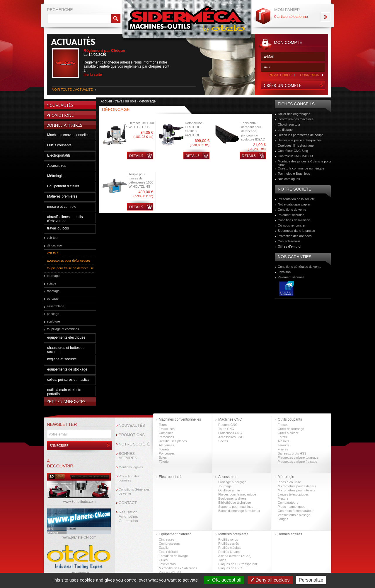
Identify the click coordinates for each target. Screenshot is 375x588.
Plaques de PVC (230, 568)
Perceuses (166, 437)
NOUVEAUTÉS (132, 425)
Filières (283, 449)
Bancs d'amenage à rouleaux (239, 511)
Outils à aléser (288, 433)
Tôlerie (164, 462)
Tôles (222, 560)
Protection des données (295, 236)
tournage (53, 276)
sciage (52, 283)
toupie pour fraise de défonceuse (70, 268)
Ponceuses (167, 453)
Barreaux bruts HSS (292, 453)
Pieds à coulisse (289, 482)
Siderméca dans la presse (296, 231)
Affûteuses (166, 445)
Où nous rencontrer (292, 225)
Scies (163, 457)
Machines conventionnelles (68, 135)
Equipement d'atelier (63, 186)
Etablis (164, 548)
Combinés (166, 433)
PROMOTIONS (132, 435)
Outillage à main (230, 490)
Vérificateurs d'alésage (294, 515)
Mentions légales (131, 467)
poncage (53, 314)
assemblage (56, 306)
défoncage (54, 245)
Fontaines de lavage (173, 556)
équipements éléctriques (66, 337)
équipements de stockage (67, 369)
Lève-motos (167, 564)
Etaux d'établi (168, 552)
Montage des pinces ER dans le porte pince (305, 163)
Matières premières (62, 196)
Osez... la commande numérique (301, 168)
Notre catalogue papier (294, 204)
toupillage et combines (63, 329)
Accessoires (57, 166)
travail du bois (58, 228)
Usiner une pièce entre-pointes (300, 140)
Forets (282, 437)
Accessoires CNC (231, 437)
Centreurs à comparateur (296, 511)
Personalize (311, 580)
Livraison (284, 272)
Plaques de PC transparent (238, 564)
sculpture (53, 321)
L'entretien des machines (296, 119)
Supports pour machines (236, 507)
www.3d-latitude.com (80, 502)
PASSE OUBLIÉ (280, 75)
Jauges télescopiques (293, 494)
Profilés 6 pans (229, 552)
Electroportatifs (59, 155)
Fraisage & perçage (232, 482)
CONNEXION (310, 75)
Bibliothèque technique (235, 503)
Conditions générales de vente (300, 267)
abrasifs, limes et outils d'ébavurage (65, 219)
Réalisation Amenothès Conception (128, 516)
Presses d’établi (170, 572)
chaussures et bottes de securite (66, 350)
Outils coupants (59, 145)
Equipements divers (232, 498)
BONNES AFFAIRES (128, 456)
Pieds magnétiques (292, 507)
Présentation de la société (296, 199)
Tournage (225, 486)
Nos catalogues (289, 179)
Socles (223, 441)
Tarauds (283, 445)
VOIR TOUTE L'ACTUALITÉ (73, 90)
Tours (163, 425)
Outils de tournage (291, 429)
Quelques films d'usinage (296, 145)
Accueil (106, 101)
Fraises (283, 425)
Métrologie (55, 176)
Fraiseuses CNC (230, 433)
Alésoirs (283, 441)
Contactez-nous (289, 241)
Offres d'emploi (289, 246)
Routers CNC (228, 425)
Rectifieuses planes (173, 441)
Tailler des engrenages (294, 114)
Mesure (283, 498)
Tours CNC (226, 429)
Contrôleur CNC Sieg (293, 151)
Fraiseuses (167, 429)
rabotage (53, 291)
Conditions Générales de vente (134, 491)
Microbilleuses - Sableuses (178, 568)
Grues (163, 560)
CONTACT (128, 503)
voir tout (53, 238)
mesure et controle (62, 207)
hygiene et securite (62, 359)
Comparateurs (288, 503)
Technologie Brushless (294, 174)
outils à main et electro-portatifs (65, 392)
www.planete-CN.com (79, 537)
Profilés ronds (228, 539)
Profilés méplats (230, 548)
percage (53, 299)
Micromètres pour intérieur (296, 490)
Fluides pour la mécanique (237, 494)
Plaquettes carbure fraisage (298, 462)
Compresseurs (169, 544)
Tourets (164, 449)
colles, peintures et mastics (68, 380)
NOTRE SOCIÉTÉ (134, 444)
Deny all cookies (270, 580)
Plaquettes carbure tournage (298, 457)
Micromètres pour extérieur (297, 486)
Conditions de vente (292, 210)
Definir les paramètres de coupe (301, 135)
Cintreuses (167, 539)
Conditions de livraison (294, 220)
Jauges (283, 519)
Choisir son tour (289, 124)
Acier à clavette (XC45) (235, 556)
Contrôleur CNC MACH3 (295, 156)
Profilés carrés (229, 544)
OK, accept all (224, 580)
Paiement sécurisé (291, 215)
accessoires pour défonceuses (69, 260)
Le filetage (285, 130)
